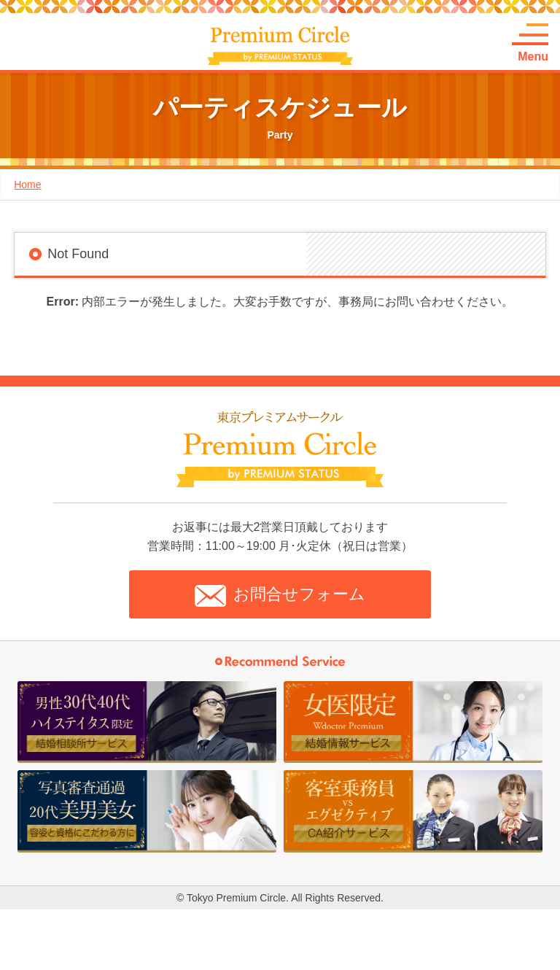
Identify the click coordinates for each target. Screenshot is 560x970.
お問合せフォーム (280, 596)
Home (27, 185)
